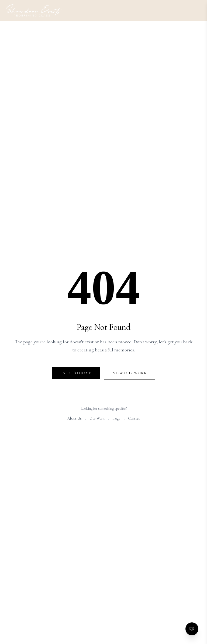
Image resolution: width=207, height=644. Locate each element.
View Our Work (130, 373)
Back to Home (76, 373)
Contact (134, 418)
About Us (75, 418)
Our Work (97, 418)
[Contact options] (192, 629)
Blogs (116, 418)
